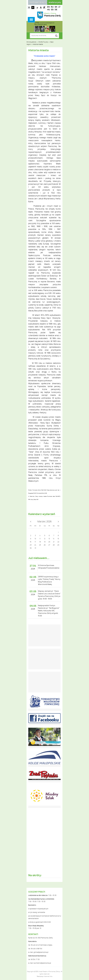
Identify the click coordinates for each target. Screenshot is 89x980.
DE (56, 10)
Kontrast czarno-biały (33, 8)
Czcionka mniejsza (38, 7)
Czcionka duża (44, 7)
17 (35, 542)
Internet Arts (48, 976)
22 (58, 542)
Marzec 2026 (44, 522)
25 (40, 545)
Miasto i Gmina (52, 15)
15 (58, 539)
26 (45, 545)
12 (45, 539)
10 (35, 539)
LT (59, 7)
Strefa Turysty (43, 42)
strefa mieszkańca (38, 3)
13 (49, 539)
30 (31, 548)
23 (31, 545)
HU (49, 10)
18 (40, 542)
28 (54, 545)
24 (35, 545)
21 (54, 542)
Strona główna (31, 42)
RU (52, 7)
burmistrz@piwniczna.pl (42, 963)
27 (49, 545)
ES (52, 10)
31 (35, 548)
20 (49, 542)
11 (40, 539)
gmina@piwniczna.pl (41, 952)
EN (48, 7)
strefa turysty (55, 3)
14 (54, 539)
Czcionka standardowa (41, 7)
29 (58, 545)
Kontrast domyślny (29, 8)
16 (31, 542)
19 (45, 542)
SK (56, 7)
